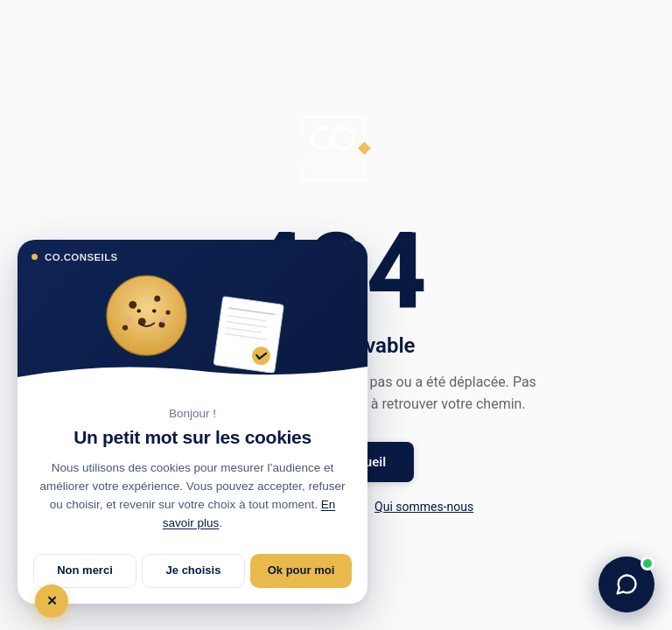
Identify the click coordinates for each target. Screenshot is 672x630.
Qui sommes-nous (424, 507)
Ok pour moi (301, 570)
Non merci (85, 570)
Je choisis (194, 570)
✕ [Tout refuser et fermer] (52, 601)
